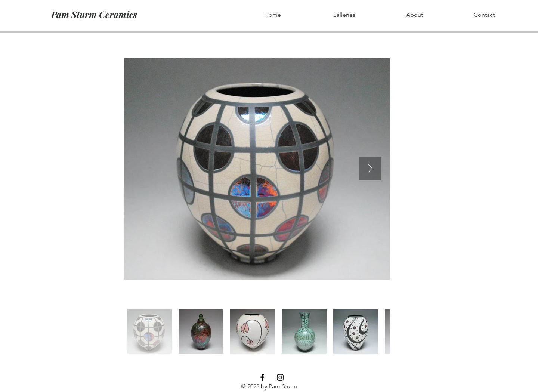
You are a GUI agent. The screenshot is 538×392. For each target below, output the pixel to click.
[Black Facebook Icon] (262, 377)
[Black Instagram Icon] (280, 377)
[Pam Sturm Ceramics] (94, 14)
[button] (344, 15)
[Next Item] (370, 169)
